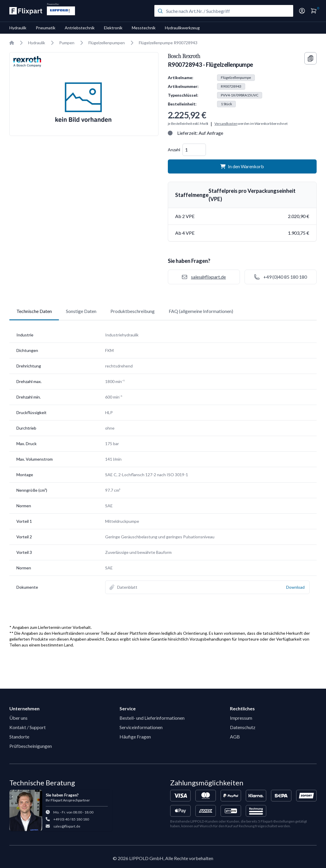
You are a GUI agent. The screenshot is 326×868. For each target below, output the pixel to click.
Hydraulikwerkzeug (182, 28)
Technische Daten (34, 311)
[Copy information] (310, 58)
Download (295, 587)
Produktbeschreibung (133, 311)
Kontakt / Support (28, 727)
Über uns (18, 718)
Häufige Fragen (135, 737)
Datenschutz (243, 727)
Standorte (19, 737)
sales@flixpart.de (67, 826)
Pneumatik (46, 28)
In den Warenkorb (242, 166)
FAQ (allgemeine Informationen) (201, 311)
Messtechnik (144, 28)
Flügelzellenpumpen (107, 43)
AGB (235, 737)
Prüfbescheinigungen (31, 746)
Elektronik (113, 28)
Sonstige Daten (81, 311)
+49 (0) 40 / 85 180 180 (71, 819)
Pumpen (67, 43)
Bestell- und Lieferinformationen (152, 718)
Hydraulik (18, 28)
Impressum (241, 718)
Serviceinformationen (141, 727)
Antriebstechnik (80, 28)
